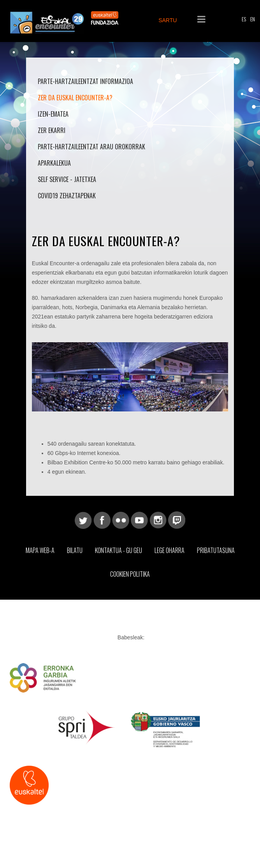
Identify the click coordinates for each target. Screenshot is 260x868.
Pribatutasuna (216, 550)
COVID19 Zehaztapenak (67, 196)
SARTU (168, 20)
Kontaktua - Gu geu (119, 550)
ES (244, 19)
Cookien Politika (130, 574)
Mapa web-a (40, 550)
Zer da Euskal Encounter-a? (75, 98)
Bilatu (75, 550)
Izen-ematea (53, 114)
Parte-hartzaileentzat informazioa (85, 81)
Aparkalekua (54, 163)
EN (253, 19)
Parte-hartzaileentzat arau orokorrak (91, 147)
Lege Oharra (170, 550)
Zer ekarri (52, 130)
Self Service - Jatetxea (67, 179)
